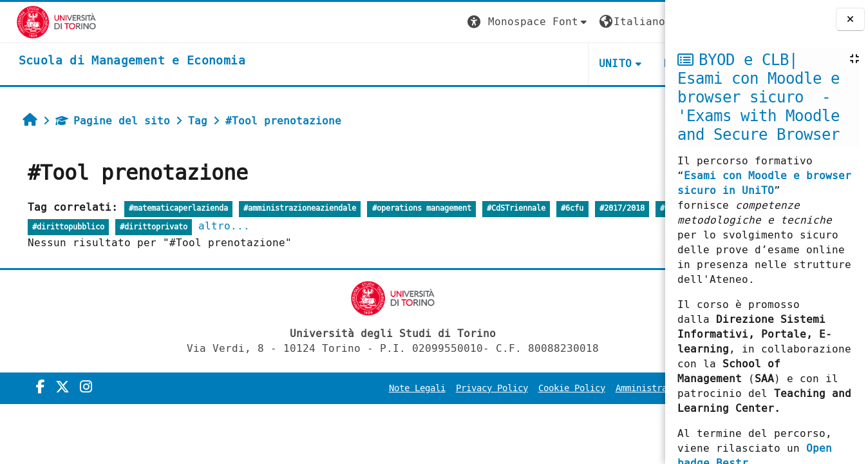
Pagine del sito (103, 121)
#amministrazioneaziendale (291, 208)
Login (639, 22)
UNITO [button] (511, 63)
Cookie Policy (467, 388)
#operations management (412, 208)
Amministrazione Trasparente (581, 388)
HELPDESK (586, 63)
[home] (116, 61)
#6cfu (563, 208)
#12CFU (36, 227)
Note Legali (313, 388)
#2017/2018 (612, 208)
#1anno (79, 227)
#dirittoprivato (230, 227)
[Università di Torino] (40, 22)
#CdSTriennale (506, 208)
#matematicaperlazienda (169, 208)
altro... (301, 226)
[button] (424, 22)
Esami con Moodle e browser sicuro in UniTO (764, 183)
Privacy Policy (388, 388)
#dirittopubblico (144, 227)
